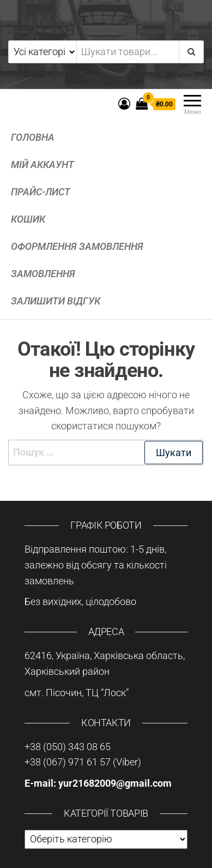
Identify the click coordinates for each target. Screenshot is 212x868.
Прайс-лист (41, 192)
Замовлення (43, 274)
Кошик (28, 219)
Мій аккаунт (43, 164)
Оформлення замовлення (77, 246)
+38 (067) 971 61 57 (69, 762)
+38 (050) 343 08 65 (68, 747)
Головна (33, 137)
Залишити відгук (56, 301)
